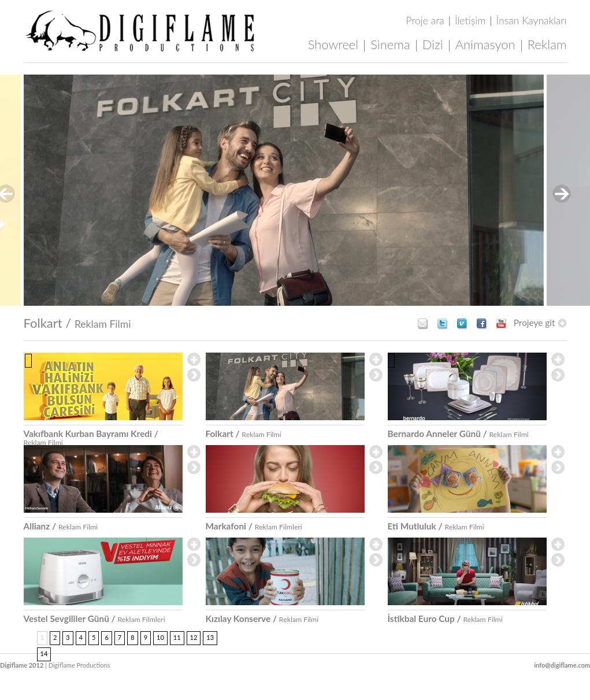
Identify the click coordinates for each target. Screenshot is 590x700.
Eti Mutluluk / (436, 526)
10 (160, 637)
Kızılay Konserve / (262, 618)
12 (194, 637)
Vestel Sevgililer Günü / (94, 618)
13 (210, 637)
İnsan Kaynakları (532, 21)
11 (177, 637)
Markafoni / (254, 526)
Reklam (547, 45)
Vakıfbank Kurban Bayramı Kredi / (91, 438)
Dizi (433, 45)
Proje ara (425, 21)
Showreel (333, 45)
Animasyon (485, 45)
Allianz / (61, 526)
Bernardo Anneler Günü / (458, 434)
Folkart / (77, 323)
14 (44, 653)
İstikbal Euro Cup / (445, 618)
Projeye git (540, 323)
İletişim (470, 21)
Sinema (390, 45)
